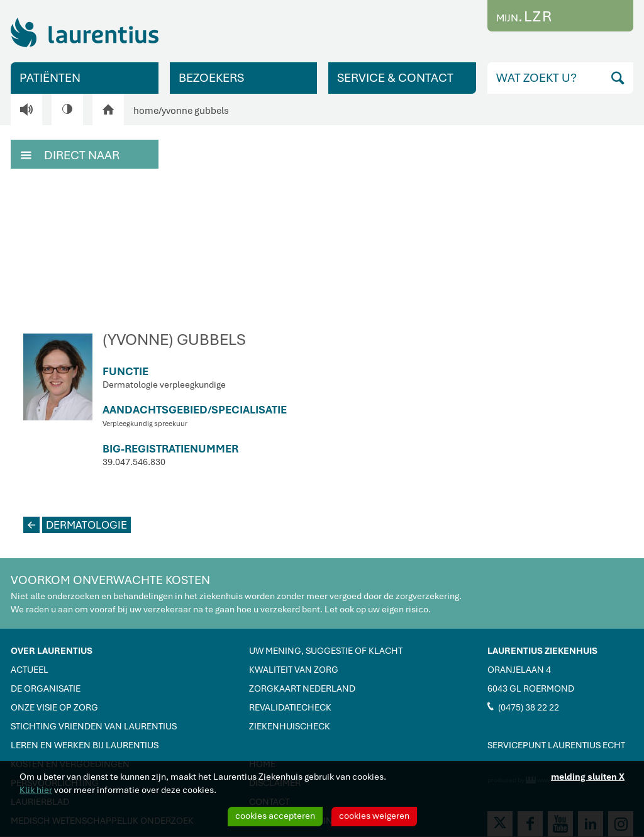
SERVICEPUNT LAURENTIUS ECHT (556, 745)
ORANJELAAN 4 (519, 670)
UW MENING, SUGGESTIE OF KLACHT (326, 651)
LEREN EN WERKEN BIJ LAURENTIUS (85, 745)
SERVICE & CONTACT (395, 78)
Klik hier (36, 790)
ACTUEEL (30, 670)
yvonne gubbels (195, 111)
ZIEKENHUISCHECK (290, 726)
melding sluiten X (588, 777)
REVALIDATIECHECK (290, 707)
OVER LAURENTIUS (52, 651)
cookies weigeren (374, 816)
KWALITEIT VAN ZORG (294, 670)
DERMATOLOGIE (75, 525)
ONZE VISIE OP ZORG (54, 707)
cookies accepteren (275, 816)
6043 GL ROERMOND (531, 688)
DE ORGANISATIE (46, 688)
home (146, 111)
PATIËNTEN (50, 78)
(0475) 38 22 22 (523, 707)
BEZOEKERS (211, 78)
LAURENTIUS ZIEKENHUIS (542, 651)
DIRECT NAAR (70, 154)
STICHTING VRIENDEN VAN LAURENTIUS (94, 726)
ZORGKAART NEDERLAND (302, 688)
